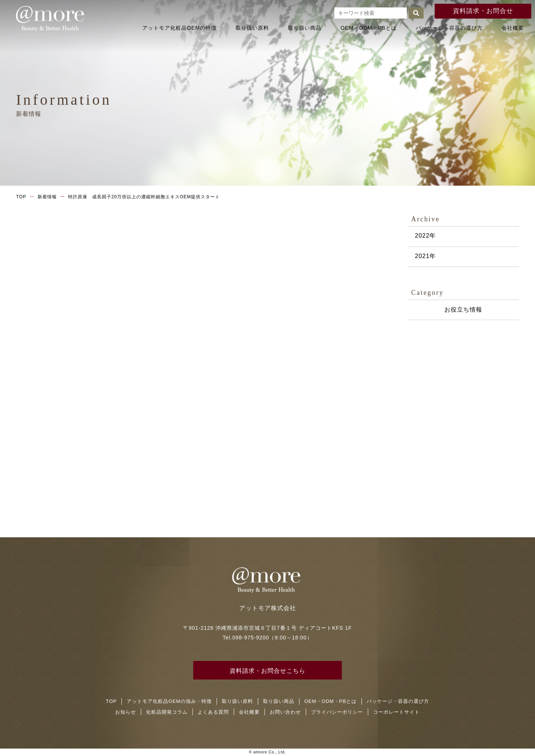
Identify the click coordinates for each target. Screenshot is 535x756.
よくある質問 (213, 712)
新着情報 (47, 197)
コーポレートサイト (396, 712)
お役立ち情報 (463, 309)
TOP (21, 197)
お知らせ (126, 712)
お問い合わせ (285, 712)
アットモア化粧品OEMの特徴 (179, 28)
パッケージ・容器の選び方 (449, 28)
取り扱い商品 (305, 28)
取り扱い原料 (252, 28)
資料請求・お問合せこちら (267, 671)
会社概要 (513, 28)
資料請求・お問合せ (483, 11)
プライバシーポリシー (337, 712)
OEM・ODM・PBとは (368, 28)
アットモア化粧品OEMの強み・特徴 (169, 701)
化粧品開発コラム (167, 712)
